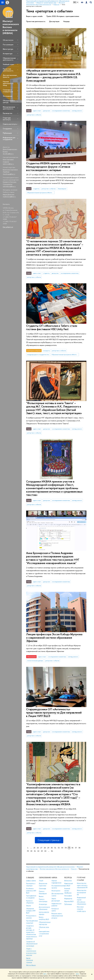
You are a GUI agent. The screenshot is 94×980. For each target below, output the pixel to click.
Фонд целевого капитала (31, 917)
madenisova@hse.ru (9, 197)
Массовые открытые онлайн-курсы (81, 909)
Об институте (8, 40)
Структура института (7, 119)
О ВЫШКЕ (30, 877)
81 (52, 851)
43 (42, 851)
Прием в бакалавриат (43, 892)
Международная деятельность (9, 108)
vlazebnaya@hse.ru (9, 174)
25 (34, 848)
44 (45, 851)
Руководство (8, 113)
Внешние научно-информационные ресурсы (57, 916)
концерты (46, 351)
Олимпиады (42, 888)
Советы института (10, 124)
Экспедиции (8, 96)
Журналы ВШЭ (69, 901)
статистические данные (35, 661)
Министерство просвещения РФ (82, 892)
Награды (66, 21)
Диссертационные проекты (10, 76)
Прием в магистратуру (43, 900)
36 (72, 848)
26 (38, 848)
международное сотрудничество (38, 355)
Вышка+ (41, 896)
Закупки (29, 906)
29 (48, 848)
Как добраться (8, 227)
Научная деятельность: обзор (8, 83)
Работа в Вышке (31, 965)
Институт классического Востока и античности (54, 869)
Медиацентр (68, 898)
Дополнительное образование (44, 908)
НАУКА (54, 877)
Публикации (7, 133)
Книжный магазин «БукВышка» (68, 891)
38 (79, 848)
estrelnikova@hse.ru (9, 186)
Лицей (41, 881)
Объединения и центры (9, 101)
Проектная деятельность (8, 70)
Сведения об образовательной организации (32, 944)
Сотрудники (7, 129)
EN (77, 2)
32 (59, 848)
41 (35, 851)
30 (52, 848)
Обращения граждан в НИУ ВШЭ (31, 911)
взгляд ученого (77, 111)
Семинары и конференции (8, 91)
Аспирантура (8, 54)
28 (45, 848)
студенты (36, 189)
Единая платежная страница (30, 960)
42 (38, 851)
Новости (74, 869)
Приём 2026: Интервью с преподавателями (63, 16)
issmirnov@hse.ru (8, 164)
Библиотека (68, 881)
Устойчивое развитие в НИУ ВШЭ (31, 891)
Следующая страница (49, 840)
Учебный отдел (8, 64)
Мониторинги (56, 891)
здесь (45, 974)
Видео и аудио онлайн (34, 16)
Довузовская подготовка (43, 884)
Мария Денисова (8, 194)
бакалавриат (62, 189)
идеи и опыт (37, 111)
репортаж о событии (34, 115)
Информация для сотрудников (9, 138)
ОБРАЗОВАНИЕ (45, 877)
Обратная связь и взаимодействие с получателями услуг (44, 931)
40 (31, 851)
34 (66, 848)
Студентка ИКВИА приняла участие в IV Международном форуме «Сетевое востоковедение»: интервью (51, 167)
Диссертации (54, 21)
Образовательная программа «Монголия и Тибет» (41, 193)
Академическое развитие (56, 905)
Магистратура (8, 49)
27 (41, 848)
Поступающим (8, 45)
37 (76, 848)
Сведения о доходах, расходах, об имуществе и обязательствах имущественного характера (32, 932)
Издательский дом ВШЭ (69, 884)
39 (28, 851)
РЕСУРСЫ (68, 877)
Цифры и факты (31, 881)
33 (62, 848)
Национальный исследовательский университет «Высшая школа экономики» (50, 867)
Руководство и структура (31, 884)
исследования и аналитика (61, 111)
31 (55, 848)
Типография (68, 896)
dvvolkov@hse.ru (8, 154)
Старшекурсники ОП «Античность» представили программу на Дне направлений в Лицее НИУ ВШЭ (54, 713)
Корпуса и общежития (30, 902)
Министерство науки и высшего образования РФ (82, 885)
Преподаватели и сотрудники (31, 897)
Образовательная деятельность (9, 59)
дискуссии (47, 111)
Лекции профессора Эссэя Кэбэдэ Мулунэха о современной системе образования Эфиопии (54, 638)
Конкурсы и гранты (55, 910)
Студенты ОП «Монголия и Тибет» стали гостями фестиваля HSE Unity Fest (52, 327)
